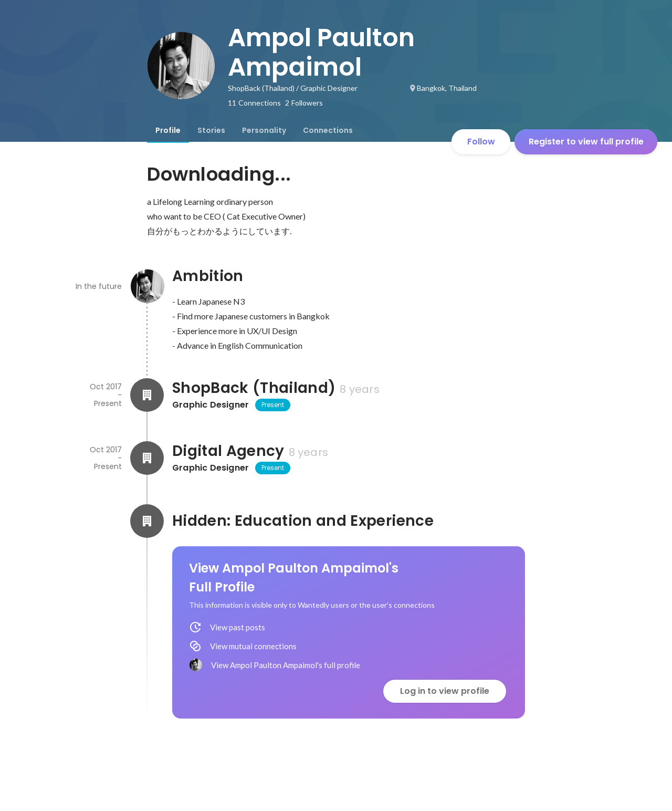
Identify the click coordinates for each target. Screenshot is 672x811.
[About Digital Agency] (147, 458)
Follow (481, 142)
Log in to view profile (445, 691)
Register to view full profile (586, 142)
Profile (168, 130)
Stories (211, 130)
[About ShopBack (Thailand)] (147, 395)
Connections (328, 130)
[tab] (168, 130)
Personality (264, 130)
